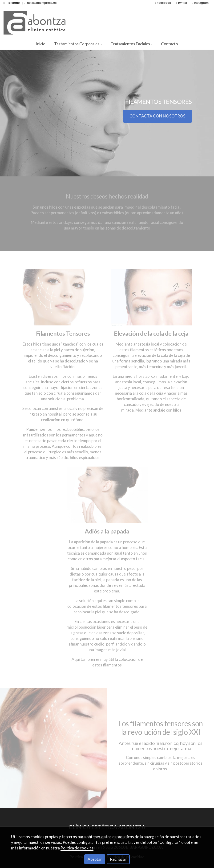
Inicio (41, 44)
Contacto (170, 44)
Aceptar (95, 859)
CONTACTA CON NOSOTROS (157, 116)
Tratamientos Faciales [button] (132, 44)
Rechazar (118, 859)
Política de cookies (77, 848)
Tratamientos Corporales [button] (78, 44)
